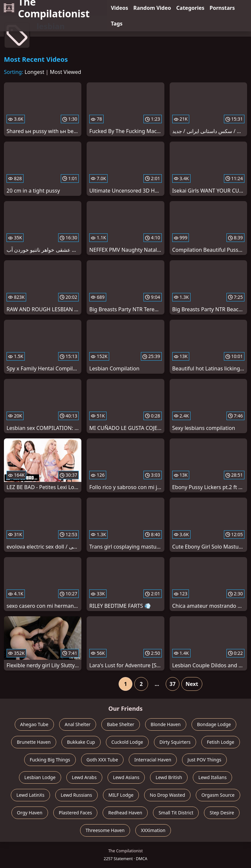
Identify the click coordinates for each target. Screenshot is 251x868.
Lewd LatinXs (30, 795)
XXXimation (153, 830)
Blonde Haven (166, 724)
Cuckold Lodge (127, 742)
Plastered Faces (75, 813)
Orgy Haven (30, 813)
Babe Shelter (121, 724)
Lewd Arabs (84, 777)
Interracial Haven (153, 760)
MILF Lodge (121, 795)
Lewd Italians (212, 777)
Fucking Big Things (50, 760)
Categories (190, 8)
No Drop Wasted (167, 795)
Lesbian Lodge (40, 777)
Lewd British (169, 777)
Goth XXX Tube (102, 760)
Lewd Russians (76, 795)
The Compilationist (47, 8)
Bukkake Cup (81, 742)
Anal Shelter (78, 724)
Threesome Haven (105, 830)
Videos (119, 8)
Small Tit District (176, 813)
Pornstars (222, 8)
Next (192, 684)
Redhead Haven (125, 813)
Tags (117, 24)
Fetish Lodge (221, 742)
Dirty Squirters (175, 742)
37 (173, 684)
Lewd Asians (126, 777)
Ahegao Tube (34, 724)
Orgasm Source (218, 795)
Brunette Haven (34, 742)
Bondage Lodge (214, 724)
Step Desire (222, 813)
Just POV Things (204, 760)
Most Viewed (66, 72)
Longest (34, 72)
